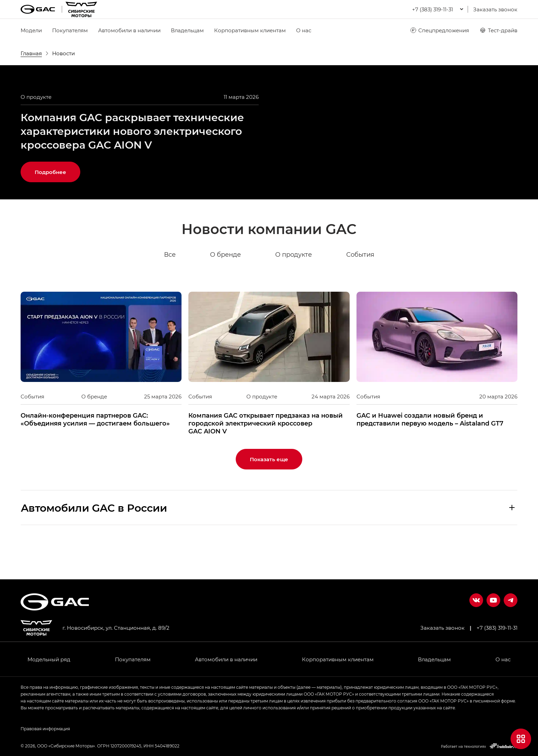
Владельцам (187, 30)
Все (170, 288)
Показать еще (269, 493)
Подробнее (50, 206)
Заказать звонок (495, 9)
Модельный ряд (49, 659)
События (360, 288)
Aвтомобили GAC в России (94, 541)
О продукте (294, 288)
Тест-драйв (498, 30)
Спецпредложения (439, 30)
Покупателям (70, 30)
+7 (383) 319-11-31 (497, 628)
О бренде (225, 288)
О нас (304, 30)
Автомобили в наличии (129, 30)
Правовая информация (45, 729)
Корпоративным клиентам (250, 30)
